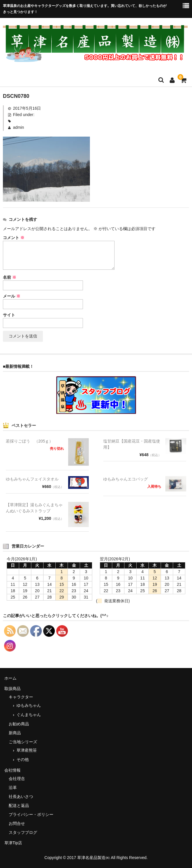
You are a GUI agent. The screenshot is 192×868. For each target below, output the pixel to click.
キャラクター (21, 697)
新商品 (15, 733)
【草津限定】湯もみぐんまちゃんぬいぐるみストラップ (34, 508)
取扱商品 (12, 689)
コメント (14, 238)
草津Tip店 (13, 843)
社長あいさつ (21, 797)
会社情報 (12, 770)
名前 (10, 277)
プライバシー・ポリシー (31, 814)
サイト (9, 315)
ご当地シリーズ (23, 742)
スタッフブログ (23, 832)
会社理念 (17, 779)
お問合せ (17, 823)
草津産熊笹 (27, 750)
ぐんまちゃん (29, 715)
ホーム (10, 678)
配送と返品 (19, 805)
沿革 (13, 788)
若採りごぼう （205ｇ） (29, 441)
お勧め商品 (19, 724)
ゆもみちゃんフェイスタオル (32, 479)
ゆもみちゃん (29, 705)
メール (12, 296)
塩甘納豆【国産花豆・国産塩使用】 (132, 444)
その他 (23, 759)
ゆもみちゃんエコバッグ (126, 479)
